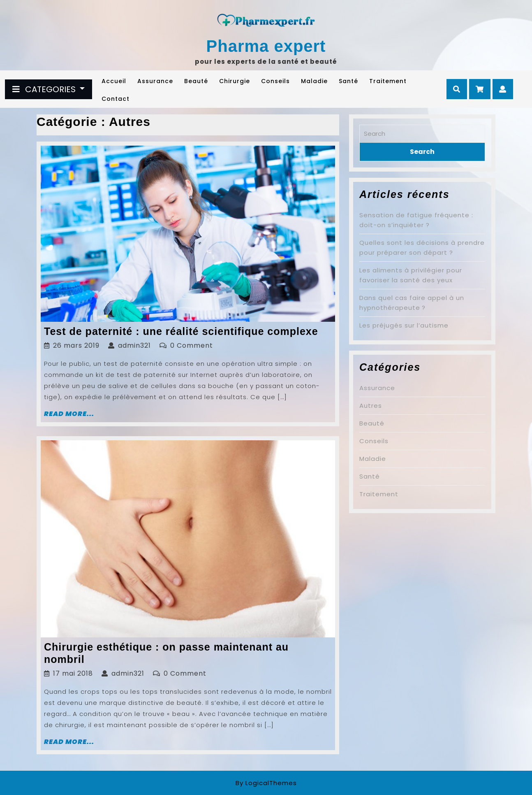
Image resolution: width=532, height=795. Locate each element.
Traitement (388, 81)
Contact (116, 99)
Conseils (275, 81)
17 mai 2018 (73, 673)
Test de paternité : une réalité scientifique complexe (181, 331)
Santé (348, 81)
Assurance (155, 81)
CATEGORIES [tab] (45, 89)
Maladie (314, 81)
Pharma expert (266, 46)
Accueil (114, 81)
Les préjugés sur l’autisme (404, 325)
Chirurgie (235, 81)
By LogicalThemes (266, 783)
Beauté (196, 81)
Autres (371, 406)
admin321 (134, 345)
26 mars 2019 (76, 345)
